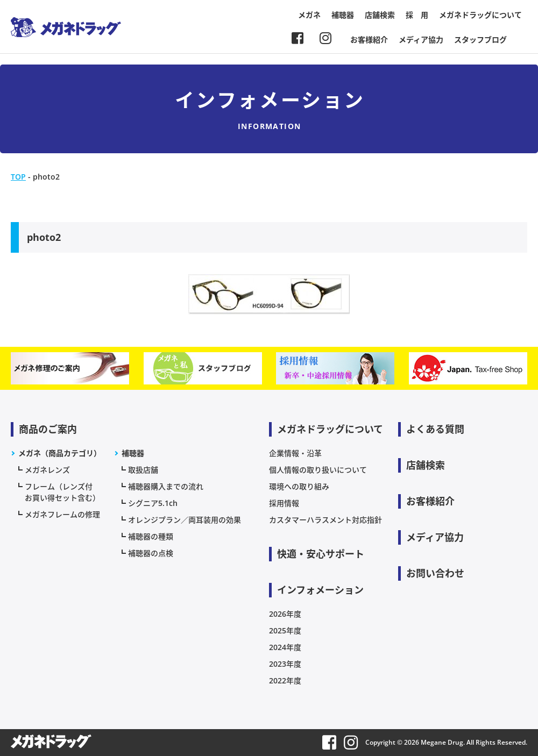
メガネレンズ (47, 470)
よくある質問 (435, 429)
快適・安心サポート (321, 554)
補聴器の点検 (151, 553)
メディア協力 (421, 40)
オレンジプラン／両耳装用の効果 (185, 520)
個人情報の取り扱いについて (318, 470)
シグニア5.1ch (153, 503)
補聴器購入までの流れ (166, 486)
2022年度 (285, 680)
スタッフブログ (480, 40)
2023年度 (285, 664)
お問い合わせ (435, 573)
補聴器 (343, 15)
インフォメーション (320, 590)
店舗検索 (380, 15)
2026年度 (285, 614)
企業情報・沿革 (295, 453)
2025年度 (285, 630)
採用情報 (284, 503)
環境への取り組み (299, 486)
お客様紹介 (369, 40)
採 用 (417, 15)
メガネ (309, 15)
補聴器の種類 (151, 536)
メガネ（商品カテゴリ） (60, 453)
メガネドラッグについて (480, 15)
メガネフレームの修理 (62, 514)
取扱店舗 (143, 470)
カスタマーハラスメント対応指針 (325, 520)
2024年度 (285, 647)
